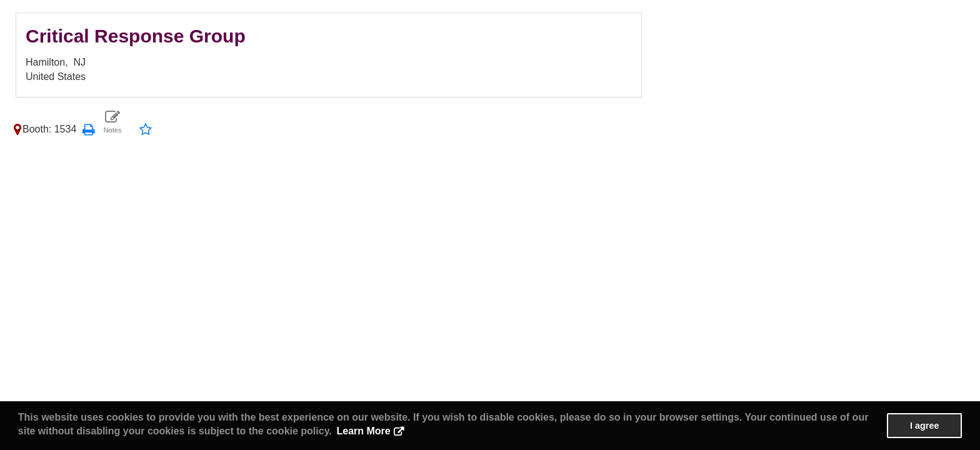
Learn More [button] (363, 431)
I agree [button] (924, 426)
